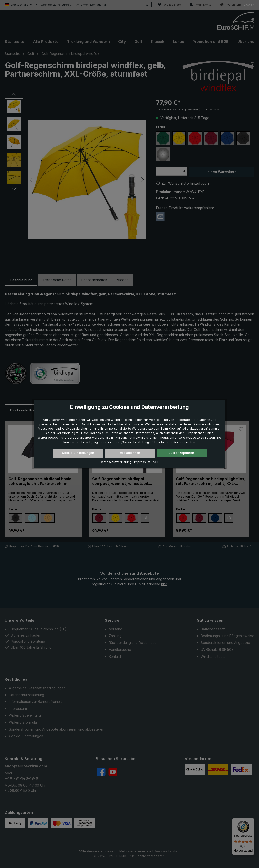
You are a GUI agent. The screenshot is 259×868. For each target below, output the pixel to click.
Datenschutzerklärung (116, 462)
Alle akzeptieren (182, 453)
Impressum (143, 462)
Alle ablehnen (130, 453)
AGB (156, 462)
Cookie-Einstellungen (78, 453)
